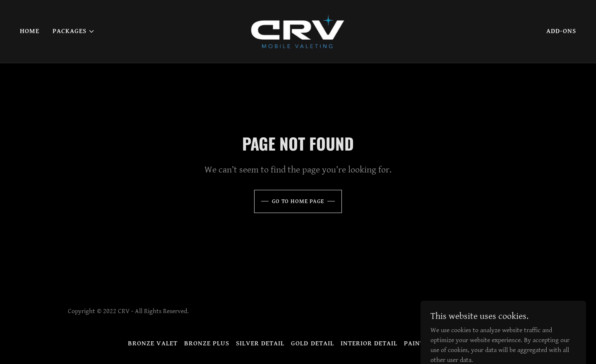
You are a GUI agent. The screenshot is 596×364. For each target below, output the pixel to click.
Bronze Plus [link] (207, 344)
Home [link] (30, 31)
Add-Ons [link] (561, 31)
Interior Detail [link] (369, 344)
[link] (298, 31)
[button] (74, 31)
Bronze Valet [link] (153, 344)
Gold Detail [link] (312, 344)
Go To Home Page (298, 201)
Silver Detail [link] (260, 344)
